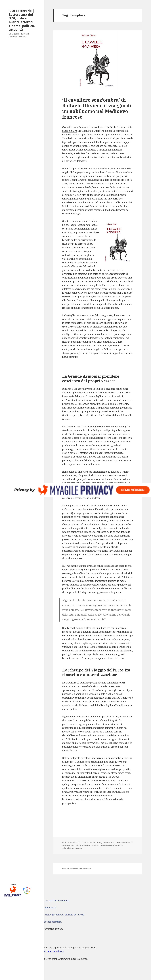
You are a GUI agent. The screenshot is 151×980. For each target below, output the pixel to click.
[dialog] (75, 957)
